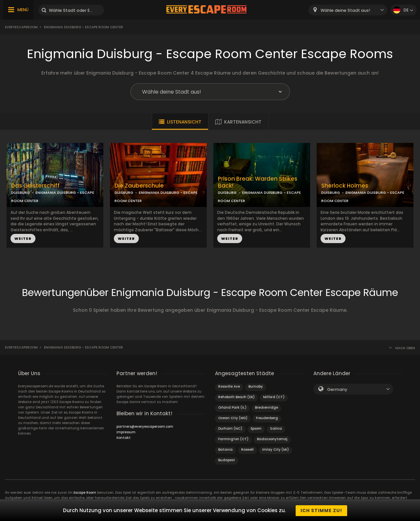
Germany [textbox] (337, 389)
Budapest (227, 460)
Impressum (126, 432)
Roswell (247, 450)
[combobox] (348, 10)
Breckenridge (266, 408)
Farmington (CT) (233, 439)
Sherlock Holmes (345, 186)
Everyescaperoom (21, 27)
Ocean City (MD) (233, 418)
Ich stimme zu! (321, 510)
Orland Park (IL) (232, 408)
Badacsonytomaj (272, 439)
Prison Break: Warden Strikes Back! (258, 182)
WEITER (23, 238)
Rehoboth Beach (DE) (236, 397)
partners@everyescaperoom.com (145, 427)
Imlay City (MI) (275, 450)
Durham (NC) (230, 429)
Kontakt (124, 438)
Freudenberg (267, 418)
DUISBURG (21, 193)
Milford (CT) (274, 397)
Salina (276, 429)
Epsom (256, 429)
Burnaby (256, 386)
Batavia (225, 450)
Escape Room (85, 493)
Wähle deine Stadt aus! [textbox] (345, 10)
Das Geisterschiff (35, 186)
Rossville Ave (229, 386)
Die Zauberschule (139, 186)
